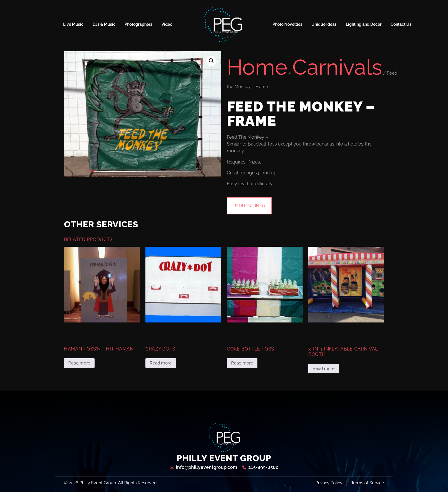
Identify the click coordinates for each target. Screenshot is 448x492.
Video (167, 24)
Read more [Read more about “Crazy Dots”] (161, 363)
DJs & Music (104, 24)
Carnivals (337, 67)
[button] (211, 61)
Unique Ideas (324, 24)
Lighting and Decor (364, 24)
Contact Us (401, 24)
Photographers (138, 24)
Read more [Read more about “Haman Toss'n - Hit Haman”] (79, 363)
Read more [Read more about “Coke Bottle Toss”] (242, 363)
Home (257, 67)
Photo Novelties (287, 24)
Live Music (73, 24)
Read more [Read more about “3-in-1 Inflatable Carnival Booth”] (324, 369)
